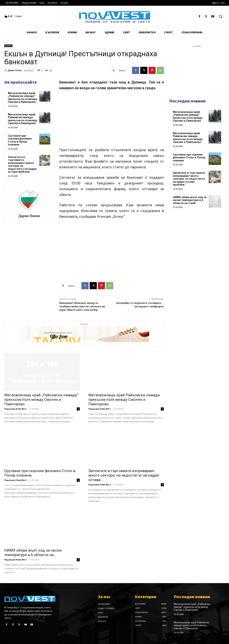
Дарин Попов (15, 70)
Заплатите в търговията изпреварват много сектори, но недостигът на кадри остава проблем (22, 164)
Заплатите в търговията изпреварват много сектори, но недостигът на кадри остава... (124, 475)
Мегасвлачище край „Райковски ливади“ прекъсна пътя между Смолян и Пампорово (23, 98)
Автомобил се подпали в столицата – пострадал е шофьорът (140, 305)
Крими (8, 46)
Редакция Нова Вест (16, 409)
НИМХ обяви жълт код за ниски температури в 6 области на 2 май (190, 200)
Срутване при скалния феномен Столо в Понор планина (20, 140)
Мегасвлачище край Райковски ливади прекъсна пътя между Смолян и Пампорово (23, 119)
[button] (220, 16)
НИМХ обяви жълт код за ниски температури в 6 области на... (33, 553)
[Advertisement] (112, 121)
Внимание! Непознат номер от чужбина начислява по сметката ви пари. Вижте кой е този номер (82, 306)
